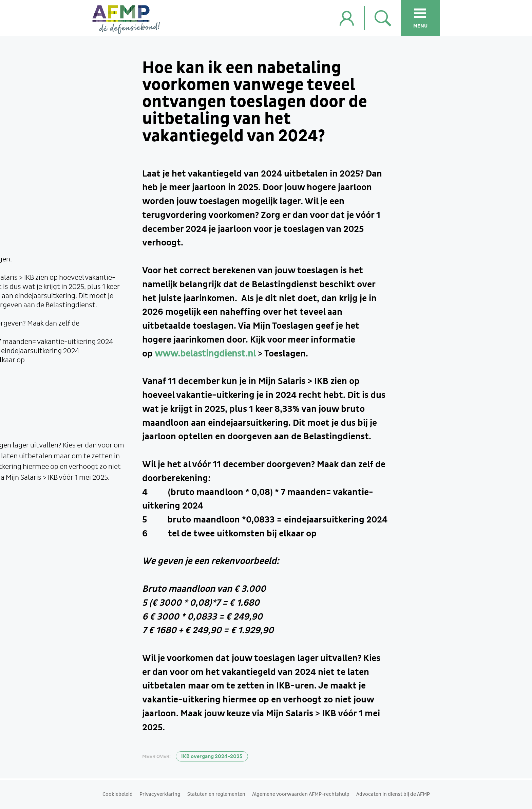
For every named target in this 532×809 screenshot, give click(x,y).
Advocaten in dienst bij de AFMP (393, 794)
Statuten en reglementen (216, 794)
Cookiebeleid (118, 794)
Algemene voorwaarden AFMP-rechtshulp (301, 794)
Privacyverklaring (160, 794)
